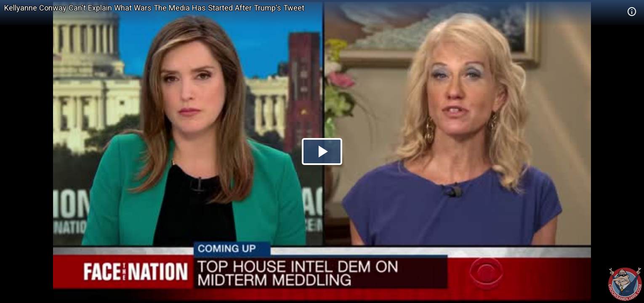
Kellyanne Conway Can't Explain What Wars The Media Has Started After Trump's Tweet (154, 8)
